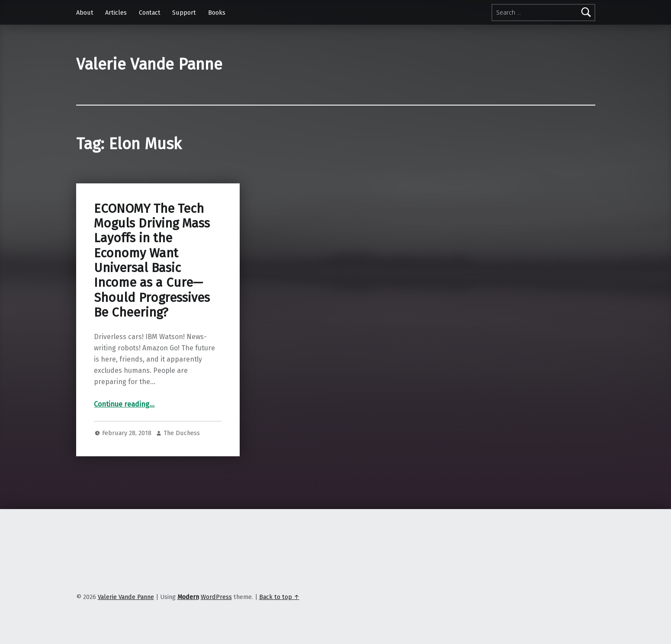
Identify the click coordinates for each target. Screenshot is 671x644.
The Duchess (182, 433)
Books (217, 13)
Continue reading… (124, 404)
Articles (116, 13)
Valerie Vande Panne (149, 64)
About (85, 13)
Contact (150, 13)
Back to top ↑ (279, 597)
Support (184, 13)
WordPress (216, 597)
